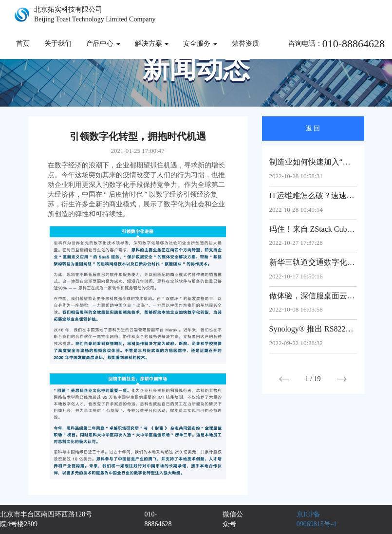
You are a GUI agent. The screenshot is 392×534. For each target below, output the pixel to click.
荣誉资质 (245, 44)
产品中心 (103, 44)
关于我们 (58, 44)
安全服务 (200, 44)
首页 (23, 44)
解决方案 (152, 44)
